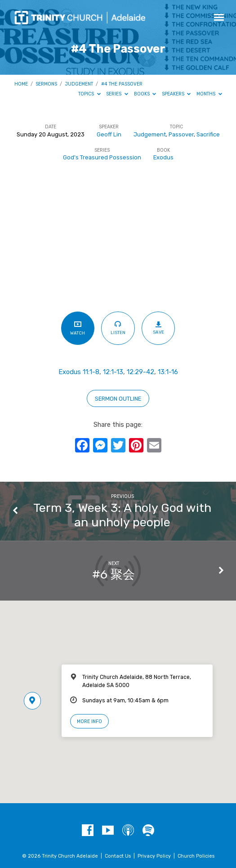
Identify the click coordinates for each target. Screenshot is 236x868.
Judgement (79, 84)
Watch (78, 328)
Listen (118, 328)
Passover (181, 134)
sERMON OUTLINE (118, 399)
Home (21, 84)
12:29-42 (140, 372)
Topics (89, 94)
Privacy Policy (154, 856)
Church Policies (196, 856)
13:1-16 (168, 372)
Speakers (176, 94)
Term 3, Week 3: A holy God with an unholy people (122, 515)
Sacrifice (208, 134)
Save (158, 328)
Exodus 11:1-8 (79, 372)
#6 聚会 (114, 574)
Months (209, 94)
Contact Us (118, 856)
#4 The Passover (122, 84)
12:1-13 (113, 372)
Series (117, 94)
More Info (89, 721)
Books (145, 94)
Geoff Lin (109, 134)
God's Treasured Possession (102, 157)
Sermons (46, 84)
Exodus (163, 157)
